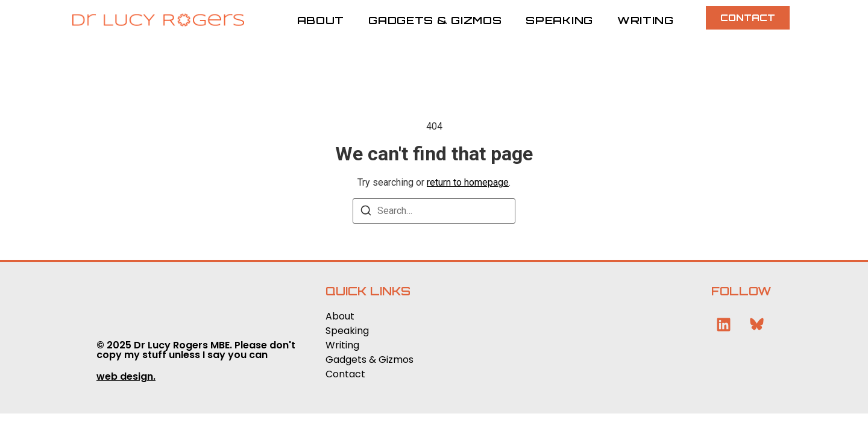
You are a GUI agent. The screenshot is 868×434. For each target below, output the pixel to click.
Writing (646, 20)
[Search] (366, 212)
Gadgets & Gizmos (435, 20)
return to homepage (468, 182)
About (321, 20)
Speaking (559, 20)
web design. (126, 376)
